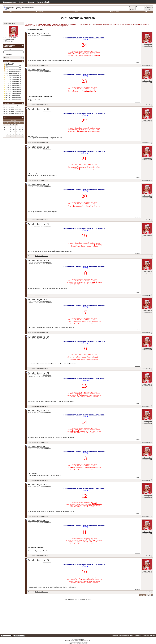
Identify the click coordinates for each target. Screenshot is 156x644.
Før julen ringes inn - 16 (39, 337)
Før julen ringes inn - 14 (39, 411)
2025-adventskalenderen (12, 66)
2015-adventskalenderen (12, 85)
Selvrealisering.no (84, 642)
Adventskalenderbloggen (28, 7)
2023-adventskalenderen (12, 70)
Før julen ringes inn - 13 (39, 447)
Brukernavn (132, 7)
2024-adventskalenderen (12, 68)
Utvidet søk (6, 58)
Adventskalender (44, 2)
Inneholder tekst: (8, 50)
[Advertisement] (78, 618)
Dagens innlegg (114, 12)
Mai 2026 (13, 120)
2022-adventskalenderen (12, 72)
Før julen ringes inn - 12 (39, 484)
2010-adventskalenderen (12, 95)
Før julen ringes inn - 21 (39, 147)
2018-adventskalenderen (12, 80)
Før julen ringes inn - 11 (39, 521)
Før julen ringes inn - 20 (39, 185)
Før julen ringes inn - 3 (9, 106)
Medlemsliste (39, 12)
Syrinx (20, 110)
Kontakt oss (115, 636)
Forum (22, 2)
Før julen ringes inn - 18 (39, 260)
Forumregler (138, 636)
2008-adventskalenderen (12, 99)
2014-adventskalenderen (12, 87)
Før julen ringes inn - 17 (39, 299)
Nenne (19, 106)
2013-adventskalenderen (12, 89)
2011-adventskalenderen (12, 93)
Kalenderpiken (47, 35)
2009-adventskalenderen (12, 97)
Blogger (31, 2)
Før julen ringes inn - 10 (39, 560)
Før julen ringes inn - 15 (39, 373)
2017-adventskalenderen (12, 81)
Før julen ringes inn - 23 (39, 70)
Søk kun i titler (9, 54)
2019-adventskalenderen (12, 78)
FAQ (11, 12)
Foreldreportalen (10, 2)
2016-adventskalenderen (12, 83)
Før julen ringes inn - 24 (39, 34)
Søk (146, 12)
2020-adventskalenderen (12, 76)
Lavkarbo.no (75, 642)
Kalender (75, 12)
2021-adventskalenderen (42, 65)
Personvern (145, 636)
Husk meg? (149, 7)
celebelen (21, 114)
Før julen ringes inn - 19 (39, 224)
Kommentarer (145, 65)
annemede (21, 112)
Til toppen (153, 636)
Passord (131, 9)
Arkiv (131, 636)
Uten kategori (9, 64)
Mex (19, 108)
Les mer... (138, 63)
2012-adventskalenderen (12, 91)
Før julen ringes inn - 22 (39, 109)
